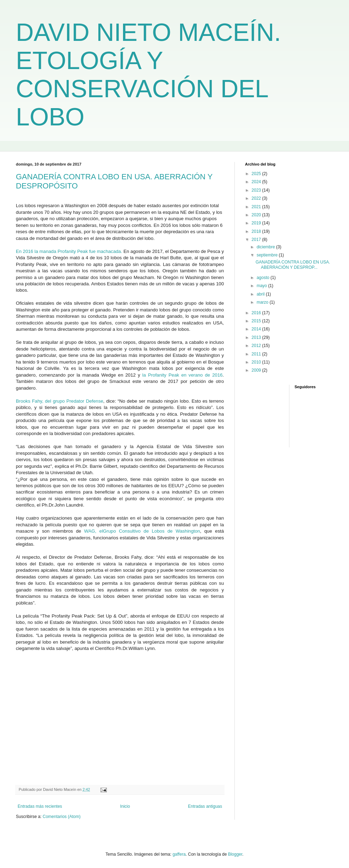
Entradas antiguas (205, 806)
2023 (257, 190)
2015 (257, 321)
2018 (257, 231)
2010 (257, 362)
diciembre (266, 247)
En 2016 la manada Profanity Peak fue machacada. (69, 251)
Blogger (235, 854)
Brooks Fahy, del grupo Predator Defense (60, 401)
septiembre (268, 255)
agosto (264, 278)
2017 (257, 240)
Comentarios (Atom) (62, 817)
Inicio (125, 806)
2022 (257, 198)
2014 (257, 329)
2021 (257, 207)
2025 (257, 174)
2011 (257, 354)
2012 (257, 346)
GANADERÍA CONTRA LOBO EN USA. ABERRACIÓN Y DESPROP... (293, 265)
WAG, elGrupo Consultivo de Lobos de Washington (142, 531)
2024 (257, 182)
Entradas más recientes (40, 806)
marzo (263, 302)
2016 (257, 313)
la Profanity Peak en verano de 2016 (183, 375)
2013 (257, 337)
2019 (257, 223)
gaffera (179, 854)
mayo (262, 286)
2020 (257, 215)
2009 (257, 370)
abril (261, 294)
